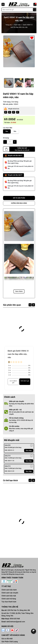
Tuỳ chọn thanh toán (9, 602)
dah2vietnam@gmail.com (16, 622)
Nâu (15, 131)
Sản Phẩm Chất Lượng (10, 642)
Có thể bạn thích (10, 480)
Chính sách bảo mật (9, 596)
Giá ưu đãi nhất (7, 639)
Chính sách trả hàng (9, 599)
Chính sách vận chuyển (10, 593)
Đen (7, 131)
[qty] (10, 142)
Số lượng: (6, 138)
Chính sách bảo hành (9, 590)
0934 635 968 (15, 619)
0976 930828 (21, 420)
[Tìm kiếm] (34, 10)
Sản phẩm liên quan (12, 305)
